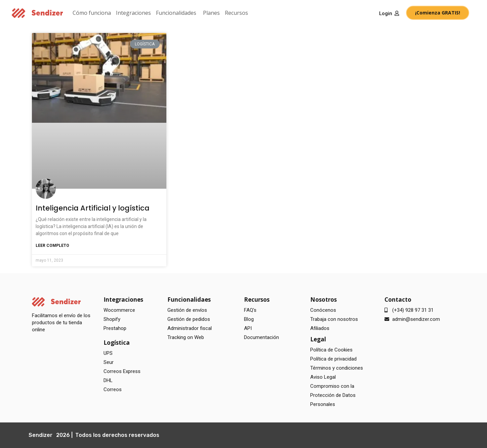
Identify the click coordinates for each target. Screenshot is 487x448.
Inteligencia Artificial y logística (93, 208)
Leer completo (52, 246)
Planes (211, 13)
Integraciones (133, 13)
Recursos (236, 13)
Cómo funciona (92, 13)
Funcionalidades (176, 13)
